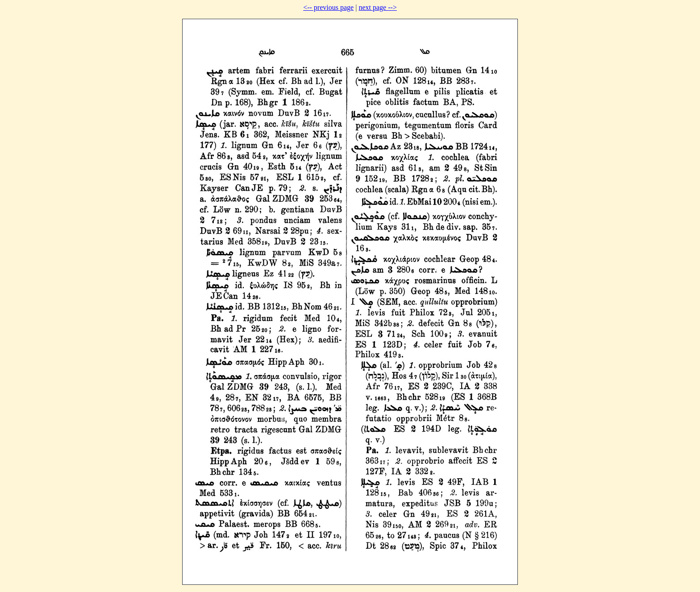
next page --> (377, 7)
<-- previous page (328, 7)
